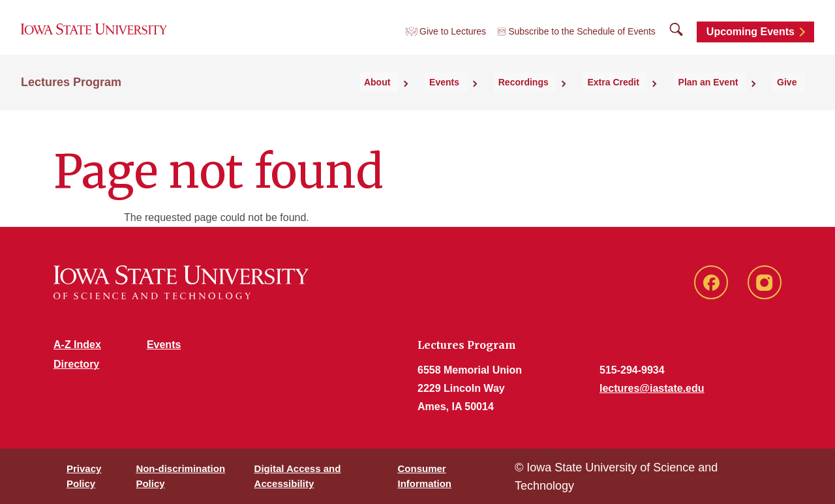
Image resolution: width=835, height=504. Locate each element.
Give (795, 98)
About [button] (449, 98)
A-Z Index (77, 345)
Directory (76, 364)
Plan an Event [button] (729, 98)
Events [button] (504, 98)
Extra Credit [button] (647, 98)
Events (164, 345)
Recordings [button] (570, 98)
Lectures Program (71, 98)
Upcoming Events (751, 41)
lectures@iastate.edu (652, 388)
